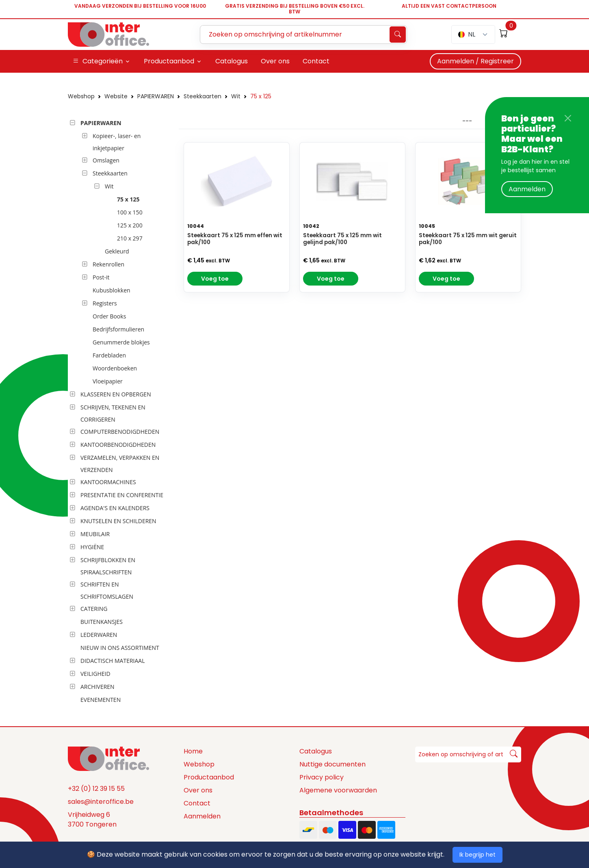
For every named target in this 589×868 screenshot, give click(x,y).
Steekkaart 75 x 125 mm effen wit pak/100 (235, 239)
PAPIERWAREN (156, 96)
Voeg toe (215, 279)
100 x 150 (130, 212)
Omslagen (106, 160)
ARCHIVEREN (97, 687)
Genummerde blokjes (121, 342)
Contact (197, 803)
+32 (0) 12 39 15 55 (96, 789)
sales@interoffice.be (101, 802)
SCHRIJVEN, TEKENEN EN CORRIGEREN (113, 413)
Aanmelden (527, 189)
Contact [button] (316, 61)
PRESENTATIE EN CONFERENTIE (122, 495)
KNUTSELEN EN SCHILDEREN (118, 521)
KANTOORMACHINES (108, 482)
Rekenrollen (108, 264)
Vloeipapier (108, 381)
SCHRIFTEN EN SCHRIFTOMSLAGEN (107, 590)
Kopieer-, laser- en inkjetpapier (117, 142)
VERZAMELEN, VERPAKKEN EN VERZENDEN (120, 464)
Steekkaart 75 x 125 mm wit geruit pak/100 (468, 239)
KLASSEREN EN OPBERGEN (116, 394)
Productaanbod (209, 777)
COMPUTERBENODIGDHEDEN (120, 432)
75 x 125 (261, 96)
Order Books (109, 316)
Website (116, 96)
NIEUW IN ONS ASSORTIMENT (120, 648)
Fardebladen (109, 355)
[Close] (568, 118)
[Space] (108, 758)
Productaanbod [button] (169, 61)
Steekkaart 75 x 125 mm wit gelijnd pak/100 (342, 239)
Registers (105, 303)
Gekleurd (117, 251)
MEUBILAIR (95, 534)
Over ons (198, 790)
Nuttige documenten (332, 764)
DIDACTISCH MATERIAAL (113, 661)
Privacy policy (322, 777)
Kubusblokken (112, 290)
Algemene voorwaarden (338, 790)
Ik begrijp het (477, 855)
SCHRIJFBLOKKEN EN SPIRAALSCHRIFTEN (108, 566)
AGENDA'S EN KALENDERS (115, 508)
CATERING (94, 609)
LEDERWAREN (99, 635)
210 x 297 (130, 238)
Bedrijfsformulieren (118, 329)
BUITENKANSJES (102, 622)
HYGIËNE (92, 547)
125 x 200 (130, 225)
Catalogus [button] (232, 61)
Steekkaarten (202, 96)
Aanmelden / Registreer (475, 61)
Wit (236, 96)
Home (193, 751)
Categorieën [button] (98, 61)
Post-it (101, 277)
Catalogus (316, 751)
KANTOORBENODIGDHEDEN (118, 445)
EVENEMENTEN (101, 700)
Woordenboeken (115, 368)
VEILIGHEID (95, 674)
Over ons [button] (275, 61)
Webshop (81, 96)
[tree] (121, 412)
